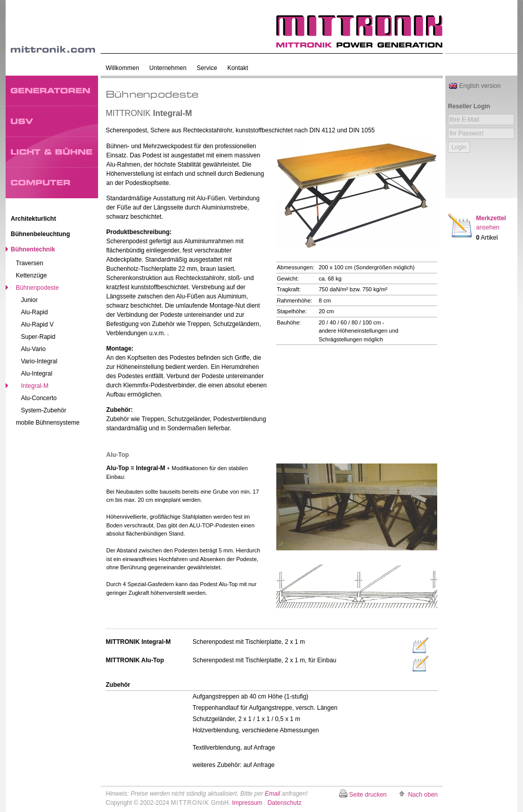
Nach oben (423, 795)
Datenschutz (285, 803)
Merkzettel (491, 223)
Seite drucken (368, 795)
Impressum (247, 803)
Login (459, 147)
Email (272, 794)
